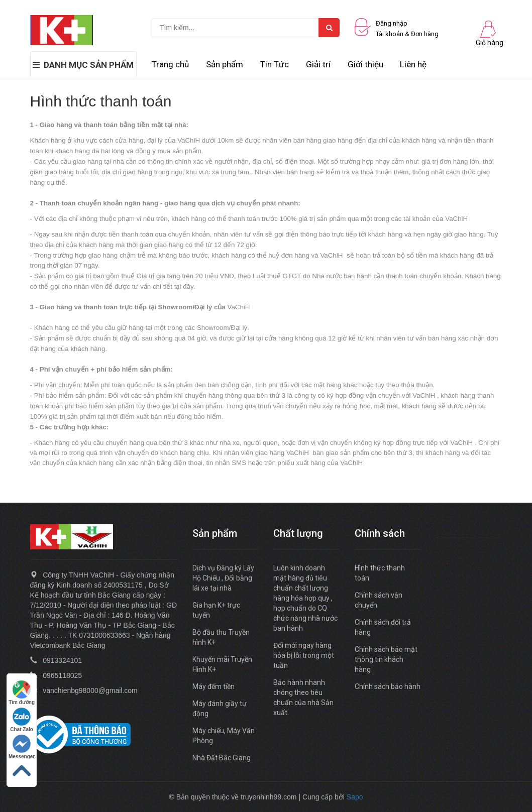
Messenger (22, 747)
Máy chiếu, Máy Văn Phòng (224, 736)
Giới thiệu (365, 64)
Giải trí (318, 64)
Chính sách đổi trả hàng (383, 627)
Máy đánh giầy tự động (220, 709)
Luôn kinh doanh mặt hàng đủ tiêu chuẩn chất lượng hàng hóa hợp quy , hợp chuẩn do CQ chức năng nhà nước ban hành (305, 598)
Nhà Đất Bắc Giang (222, 758)
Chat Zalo (22, 720)
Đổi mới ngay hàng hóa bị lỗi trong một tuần (304, 655)
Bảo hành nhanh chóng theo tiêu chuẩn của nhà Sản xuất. (303, 698)
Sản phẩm (225, 64)
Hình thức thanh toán (380, 573)
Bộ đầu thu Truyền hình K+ (221, 637)
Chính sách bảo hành (388, 686)
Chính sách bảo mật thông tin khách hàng (386, 659)
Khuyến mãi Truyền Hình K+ (222, 664)
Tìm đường (22, 693)
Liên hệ (413, 64)
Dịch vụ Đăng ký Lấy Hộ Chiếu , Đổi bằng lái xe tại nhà (223, 578)
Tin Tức (275, 64)
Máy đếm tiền (214, 686)
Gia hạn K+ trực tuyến (216, 610)
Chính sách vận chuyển (379, 600)
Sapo (355, 797)
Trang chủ (170, 64)
